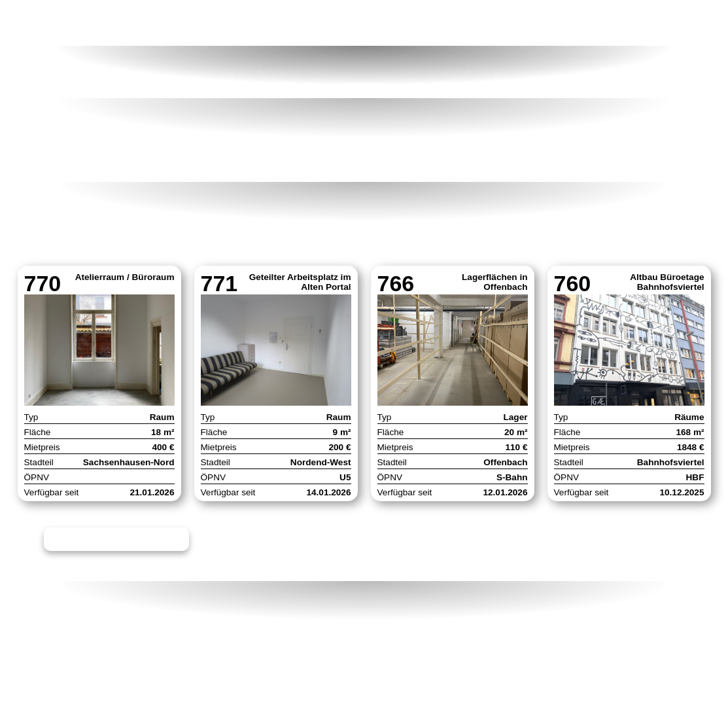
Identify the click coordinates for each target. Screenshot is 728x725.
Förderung (309, 23)
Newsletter (520, 616)
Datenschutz (306, 650)
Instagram (516, 633)
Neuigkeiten (430, 23)
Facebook (515, 650)
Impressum (301, 633)
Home (60, 23)
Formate (547, 23)
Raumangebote (178, 23)
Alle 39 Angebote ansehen (122, 543)
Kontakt (651, 23)
